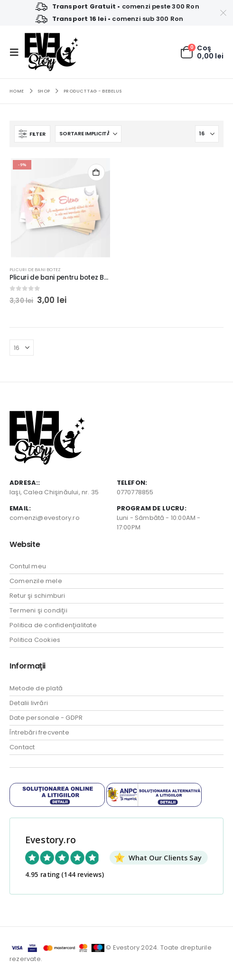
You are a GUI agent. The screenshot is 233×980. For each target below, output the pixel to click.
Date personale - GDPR (46, 718)
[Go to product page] (61, 208)
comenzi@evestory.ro (45, 518)
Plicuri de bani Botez (35, 269)
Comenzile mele (36, 581)
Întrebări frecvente (39, 732)
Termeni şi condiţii (38, 610)
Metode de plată (36, 688)
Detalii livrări (29, 703)
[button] (17, 52)
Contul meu (28, 566)
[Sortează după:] (88, 134)
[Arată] (207, 134)
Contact (22, 747)
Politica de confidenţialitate (53, 625)
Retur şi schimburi (37, 596)
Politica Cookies (35, 640)
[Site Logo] (51, 52)
